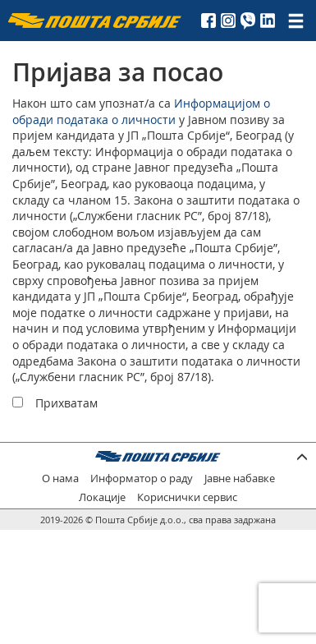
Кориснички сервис (187, 497)
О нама (60, 478)
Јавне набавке (240, 478)
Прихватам (66, 403)
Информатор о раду (142, 478)
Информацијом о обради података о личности (141, 111)
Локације (102, 497)
